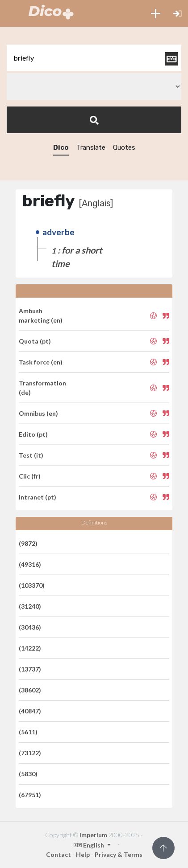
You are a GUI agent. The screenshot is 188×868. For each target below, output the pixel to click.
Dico (61, 147)
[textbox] (94, 58)
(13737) (30, 669)
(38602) (30, 690)
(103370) (32, 585)
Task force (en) (41, 362)
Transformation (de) (42, 388)
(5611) (28, 732)
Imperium (93, 835)
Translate (91, 147)
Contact (58, 854)
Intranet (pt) (38, 497)
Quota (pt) (35, 341)
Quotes (124, 147)
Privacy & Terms (119, 854)
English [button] (90, 845)
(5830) (28, 774)
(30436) (30, 627)
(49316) (30, 564)
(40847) (30, 711)
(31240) (30, 606)
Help (83, 854)
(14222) (30, 648)
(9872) (28, 543)
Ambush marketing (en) (41, 315)
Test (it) (31, 455)
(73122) (30, 753)
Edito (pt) (33, 434)
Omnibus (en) (38, 413)
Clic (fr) (30, 476)
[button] (156, 13)
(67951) (30, 795)
